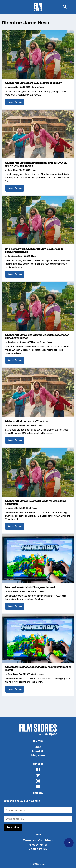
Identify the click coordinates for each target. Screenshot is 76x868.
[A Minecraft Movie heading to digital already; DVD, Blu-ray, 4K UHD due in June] (38, 134)
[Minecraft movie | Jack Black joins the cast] (38, 559)
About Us (38, 751)
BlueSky (38, 793)
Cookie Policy (38, 849)
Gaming (35, 87)
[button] (65, 7)
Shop (38, 747)
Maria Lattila (13, 87)
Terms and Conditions (38, 840)
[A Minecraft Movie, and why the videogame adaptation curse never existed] (38, 306)
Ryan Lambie (13, 342)
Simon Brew (13, 170)
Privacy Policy (38, 845)
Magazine (38, 755)
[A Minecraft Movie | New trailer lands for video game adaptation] (38, 472)
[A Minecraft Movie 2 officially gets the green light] (38, 54)
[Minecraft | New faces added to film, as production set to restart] (38, 638)
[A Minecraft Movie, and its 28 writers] (38, 393)
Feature (36, 342)
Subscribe (13, 827)
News (41, 87)
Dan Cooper (13, 256)
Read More (15, 102)
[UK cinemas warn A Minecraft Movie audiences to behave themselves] (38, 220)
